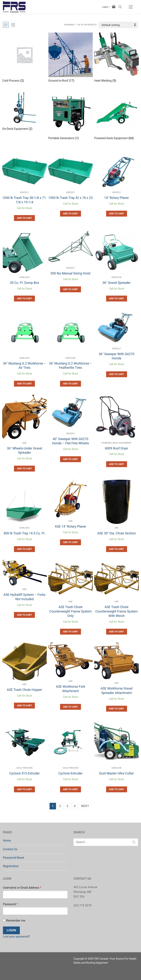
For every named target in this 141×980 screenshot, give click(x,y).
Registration (11, 866)
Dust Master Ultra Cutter (116, 773)
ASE (24, 443)
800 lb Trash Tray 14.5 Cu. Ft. (25, 533)
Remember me (14, 921)
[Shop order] (118, 25)
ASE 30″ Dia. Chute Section (117, 533)
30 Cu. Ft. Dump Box (25, 283)
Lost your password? (16, 937)
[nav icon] (131, 7)
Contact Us (10, 849)
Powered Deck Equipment (116, 443)
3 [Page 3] (67, 806)
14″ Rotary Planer (116, 198)
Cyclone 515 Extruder (24, 773)
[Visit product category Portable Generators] (71, 116)
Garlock (24, 277)
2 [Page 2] (60, 806)
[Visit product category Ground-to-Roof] (71, 58)
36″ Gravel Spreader (116, 283)
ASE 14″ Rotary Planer (70, 526)
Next (85, 806)
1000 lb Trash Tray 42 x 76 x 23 (70, 198)
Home (7, 841)
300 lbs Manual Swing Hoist (70, 273)
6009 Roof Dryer (116, 448)
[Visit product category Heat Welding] (116, 58)
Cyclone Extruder (70, 773)
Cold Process (24, 768)
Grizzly (25, 192)
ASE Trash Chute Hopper (24, 690)
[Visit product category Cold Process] (25, 58)
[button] (24, 218)
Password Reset (13, 858)
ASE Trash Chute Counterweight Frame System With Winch (116, 611)
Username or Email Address (22, 888)
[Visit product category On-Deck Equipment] (25, 111)
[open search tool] (120, 7)
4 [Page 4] (75, 806)
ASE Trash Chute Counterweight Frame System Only (71, 611)
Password (10, 904)
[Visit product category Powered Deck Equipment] (116, 116)
